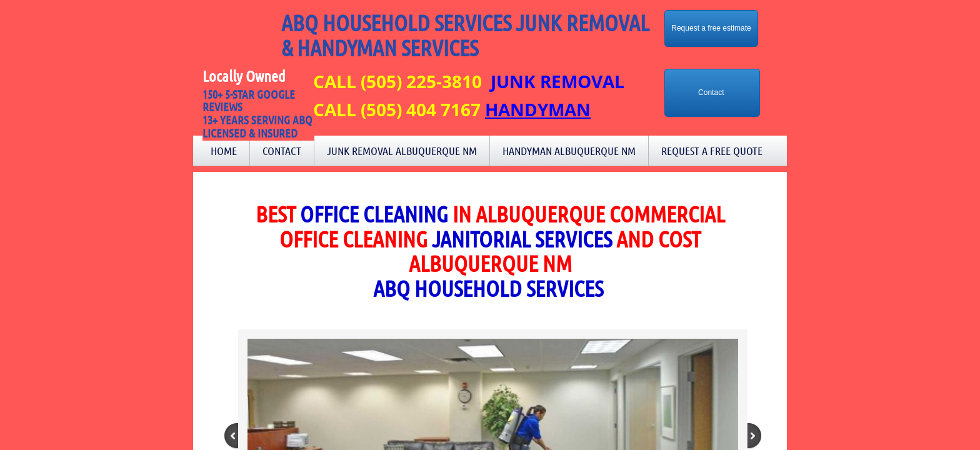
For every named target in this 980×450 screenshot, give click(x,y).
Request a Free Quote (712, 151)
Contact (282, 151)
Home (224, 151)
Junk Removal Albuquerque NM (402, 151)
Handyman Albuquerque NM (569, 151)
